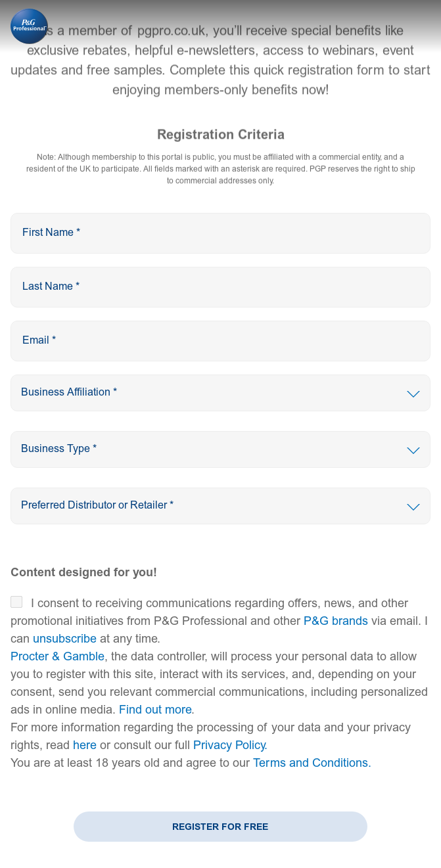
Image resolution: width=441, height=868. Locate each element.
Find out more (155, 710)
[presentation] (220, 233)
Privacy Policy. (230, 745)
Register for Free (220, 827)
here (85, 745)
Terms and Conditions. (312, 763)
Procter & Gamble (58, 657)
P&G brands (336, 621)
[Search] (220, 393)
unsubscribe (65, 639)
